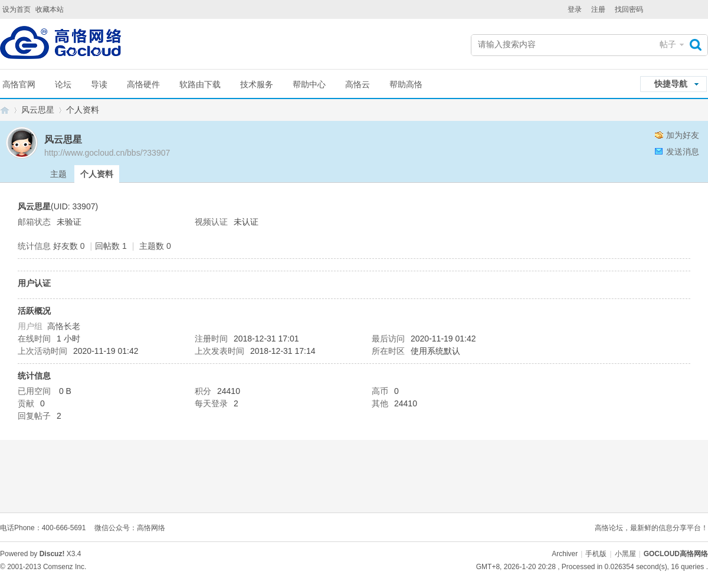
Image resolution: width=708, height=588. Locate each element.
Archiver (565, 554)
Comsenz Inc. (65, 567)
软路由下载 (200, 84)
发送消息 (683, 152)
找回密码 (629, 9)
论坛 (63, 84)
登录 (575, 9)
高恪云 (358, 84)
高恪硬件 (143, 84)
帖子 (668, 44)
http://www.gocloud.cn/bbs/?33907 (107, 153)
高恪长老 (64, 326)
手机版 (596, 554)
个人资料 (97, 174)
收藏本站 (50, 9)
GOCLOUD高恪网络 (5, 110)
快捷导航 (671, 84)
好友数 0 (69, 246)
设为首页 (17, 9)
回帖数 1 (111, 246)
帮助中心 (309, 84)
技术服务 (257, 84)
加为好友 (683, 135)
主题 (58, 174)
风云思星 (38, 110)
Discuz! (52, 554)
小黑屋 (625, 554)
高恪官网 (19, 84)
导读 (99, 84)
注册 (598, 9)
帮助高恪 (406, 84)
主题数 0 (155, 246)
